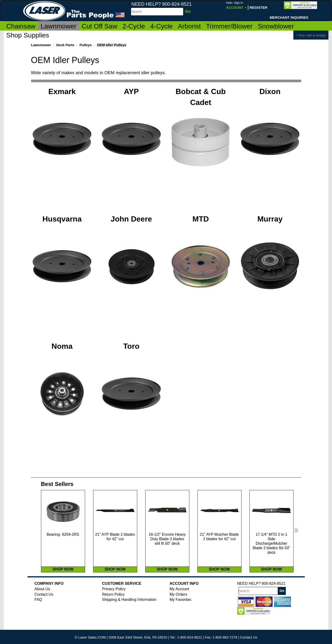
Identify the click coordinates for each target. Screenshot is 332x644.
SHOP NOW (63, 584)
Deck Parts (65, 45)
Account (236, 5)
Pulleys (85, 45)
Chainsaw (21, 26)
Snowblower (276, 26)
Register (258, 8)
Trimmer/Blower (229, 26)
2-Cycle (134, 26)
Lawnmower (58, 26)
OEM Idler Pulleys (112, 45)
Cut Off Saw (99, 26)
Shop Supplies (28, 35)
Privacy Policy (114, 604)
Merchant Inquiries (289, 18)
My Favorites (181, 615)
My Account (180, 604)
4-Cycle (161, 26)
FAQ (38, 615)
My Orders (179, 609)
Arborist (189, 26)
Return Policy (113, 609)
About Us (42, 604)
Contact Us (44, 609)
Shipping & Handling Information (129, 615)
